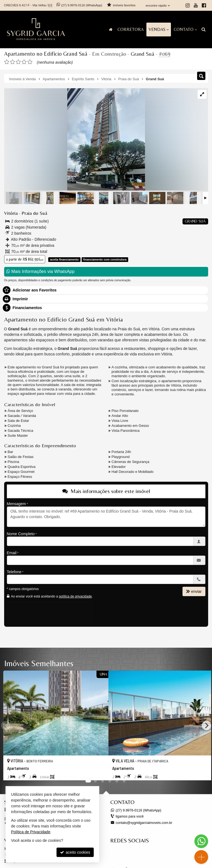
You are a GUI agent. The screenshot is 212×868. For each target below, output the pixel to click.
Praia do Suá (33, 213)
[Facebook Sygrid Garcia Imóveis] (152, 855)
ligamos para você (129, 816)
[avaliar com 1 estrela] (7, 62)
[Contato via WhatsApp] (201, 841)
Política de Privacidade (31, 832)
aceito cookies (75, 852)
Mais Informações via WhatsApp (41, 271)
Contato (185, 29)
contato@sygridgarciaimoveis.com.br (143, 822)
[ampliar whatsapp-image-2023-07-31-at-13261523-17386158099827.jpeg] (75, 140)
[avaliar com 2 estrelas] (13, 62)
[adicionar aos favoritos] (98, 771)
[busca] (204, 30)
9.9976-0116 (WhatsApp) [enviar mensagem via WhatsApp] (81, 5)
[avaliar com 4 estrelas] (24, 62)
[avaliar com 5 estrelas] (30, 62)
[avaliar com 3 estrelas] (18, 62)
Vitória (10, 213)
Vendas (159, 29)
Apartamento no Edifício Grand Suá (44, 54)
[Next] (206, 725)
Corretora (131, 29)
